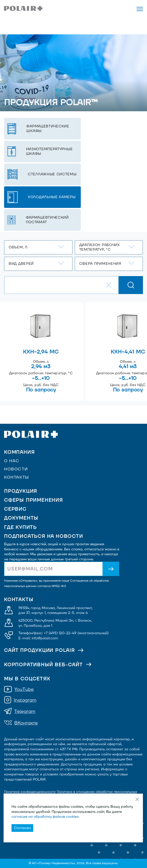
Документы (21, 518)
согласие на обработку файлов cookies (45, 817)
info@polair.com (45, 638)
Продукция (21, 491)
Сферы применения (33, 500)
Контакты (17, 477)
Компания (19, 452)
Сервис (15, 509)
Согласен (22, 828)
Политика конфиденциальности (30, 792)
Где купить (20, 527)
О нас (12, 461)
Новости (16, 469)
